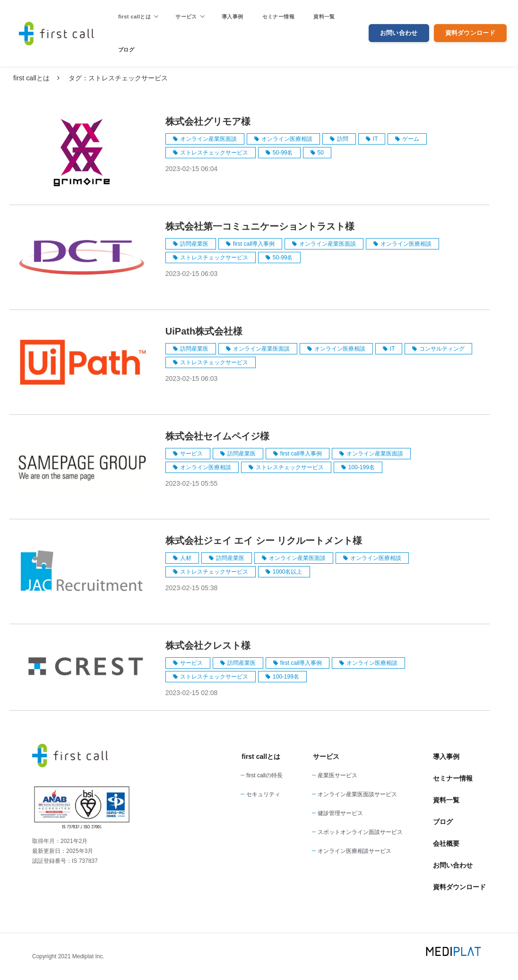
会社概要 (446, 843)
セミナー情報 (279, 17)
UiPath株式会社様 (204, 331)
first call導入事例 (254, 244)
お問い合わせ (399, 33)
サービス (186, 17)
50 (321, 153)
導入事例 (233, 17)
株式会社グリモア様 (208, 121)
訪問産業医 (194, 244)
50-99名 (283, 153)
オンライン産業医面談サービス (357, 794)
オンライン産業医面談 (208, 139)
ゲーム (411, 139)
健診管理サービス (340, 813)
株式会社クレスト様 (208, 645)
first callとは (134, 17)
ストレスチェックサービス (214, 153)
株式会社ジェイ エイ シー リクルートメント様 (264, 541)
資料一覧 (324, 17)
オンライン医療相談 (287, 139)
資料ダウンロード (470, 33)
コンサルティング (442, 349)
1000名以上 (288, 572)
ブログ (126, 50)
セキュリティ (263, 794)
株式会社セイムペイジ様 (217, 436)
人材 (186, 558)
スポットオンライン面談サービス (360, 832)
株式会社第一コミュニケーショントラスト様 (260, 226)
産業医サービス (337, 775)
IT (376, 139)
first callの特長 (264, 775)
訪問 (343, 139)
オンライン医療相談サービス (354, 851)
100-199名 (362, 467)
